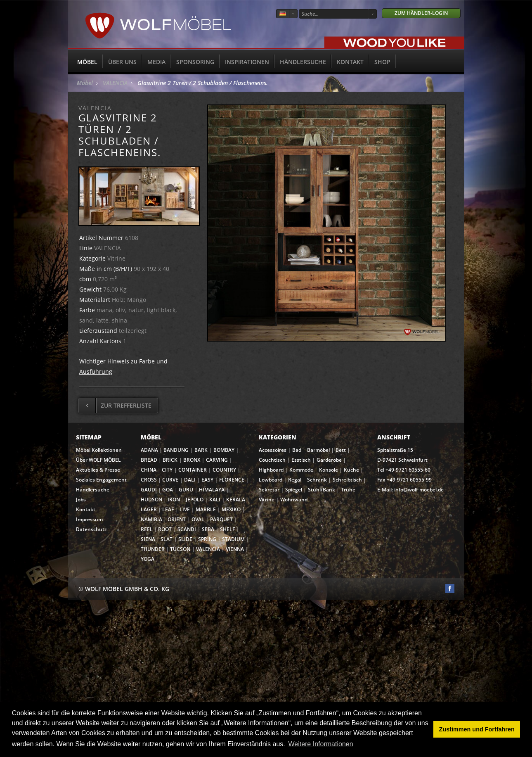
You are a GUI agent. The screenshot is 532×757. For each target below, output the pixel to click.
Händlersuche (303, 62)
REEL (147, 529)
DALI (190, 480)
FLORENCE (232, 480)
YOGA (148, 559)
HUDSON (151, 500)
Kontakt (350, 62)
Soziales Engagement (101, 480)
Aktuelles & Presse (98, 470)
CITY (167, 470)
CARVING (217, 460)
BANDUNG (176, 450)
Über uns (122, 62)
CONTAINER (193, 470)
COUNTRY (224, 470)
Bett (341, 450)
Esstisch (301, 460)
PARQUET (221, 519)
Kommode (301, 470)
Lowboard (271, 480)
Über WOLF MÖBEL (98, 460)
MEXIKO (231, 509)
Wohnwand (294, 500)
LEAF (168, 509)
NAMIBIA (151, 519)
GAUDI (149, 490)
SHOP (382, 62)
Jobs (81, 500)
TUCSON (180, 549)
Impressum (89, 519)
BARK (201, 450)
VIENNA (235, 549)
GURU (186, 490)
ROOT (165, 529)
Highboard (271, 470)
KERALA (236, 500)
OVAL (198, 519)
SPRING (207, 539)
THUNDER (153, 549)
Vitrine (267, 500)
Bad (297, 450)
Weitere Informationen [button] (320, 744)
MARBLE (206, 509)
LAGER (149, 509)
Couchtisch (272, 460)
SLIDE (185, 539)
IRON (174, 500)
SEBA (208, 529)
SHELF (227, 529)
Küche (351, 470)
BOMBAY (224, 450)
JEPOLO (195, 500)
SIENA (148, 539)
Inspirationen (247, 62)
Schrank (317, 480)
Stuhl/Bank (322, 490)
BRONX (192, 460)
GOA (168, 490)
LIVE (185, 509)
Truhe (348, 490)
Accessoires (273, 450)
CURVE (170, 480)
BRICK (170, 460)
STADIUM (233, 539)
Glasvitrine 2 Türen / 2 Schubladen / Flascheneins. (203, 83)
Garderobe (329, 460)
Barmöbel (318, 450)
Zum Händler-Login (421, 13)
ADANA (149, 450)
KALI (215, 500)
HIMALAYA (212, 490)
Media (156, 62)
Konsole (329, 470)
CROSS (149, 480)
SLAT (167, 539)
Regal (295, 480)
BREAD (149, 460)
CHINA (149, 470)
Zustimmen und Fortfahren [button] (477, 729)
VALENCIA (115, 83)
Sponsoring (195, 62)
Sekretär (269, 490)
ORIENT (177, 519)
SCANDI (187, 529)
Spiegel (294, 490)
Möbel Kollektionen (99, 450)
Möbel (87, 62)
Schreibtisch (347, 480)
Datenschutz (91, 529)
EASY (207, 480)
